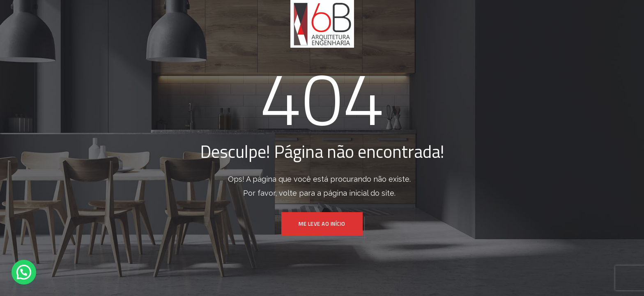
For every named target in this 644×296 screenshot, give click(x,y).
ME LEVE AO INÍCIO (322, 224)
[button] (24, 272)
